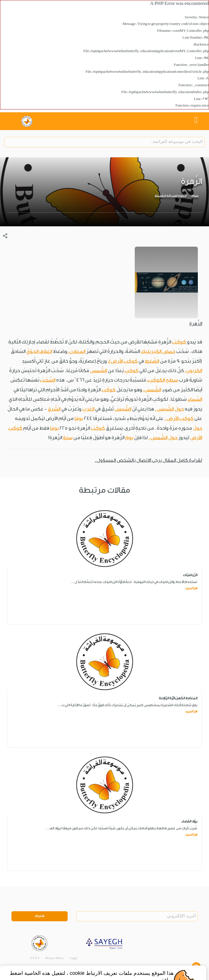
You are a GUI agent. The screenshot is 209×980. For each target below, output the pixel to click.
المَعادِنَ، (77, 351)
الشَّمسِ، (152, 390)
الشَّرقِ (54, 409)
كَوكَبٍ (131, 371)
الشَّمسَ (123, 409)
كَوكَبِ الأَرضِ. (179, 418)
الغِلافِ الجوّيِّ (39, 351)
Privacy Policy (54, 958)
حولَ (179, 409)
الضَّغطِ (152, 361)
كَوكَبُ (179, 342)
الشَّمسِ (98, 371)
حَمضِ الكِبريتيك (158, 351)
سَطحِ (172, 380)
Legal (74, 958)
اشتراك (40, 916)
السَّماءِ (195, 399)
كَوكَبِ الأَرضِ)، (123, 361)
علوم (195, 196)
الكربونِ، (194, 371)
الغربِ (88, 409)
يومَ (129, 438)
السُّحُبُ (48, 380)
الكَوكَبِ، (156, 380)
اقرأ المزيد (191, 588)
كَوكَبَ (109, 390)
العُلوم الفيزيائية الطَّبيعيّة (171, 196)
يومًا (79, 418)
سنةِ (68, 438)
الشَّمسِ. (164, 409)
